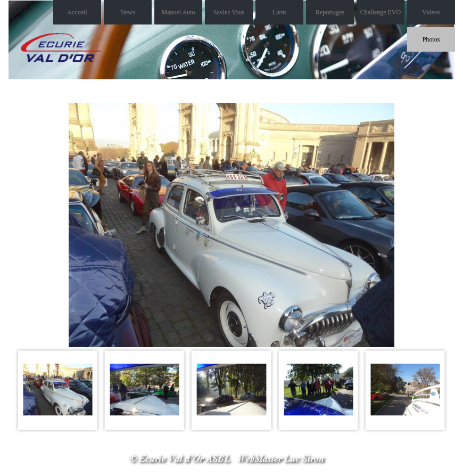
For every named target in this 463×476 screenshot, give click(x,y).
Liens (280, 12)
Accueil (77, 12)
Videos (431, 12)
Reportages (330, 12)
